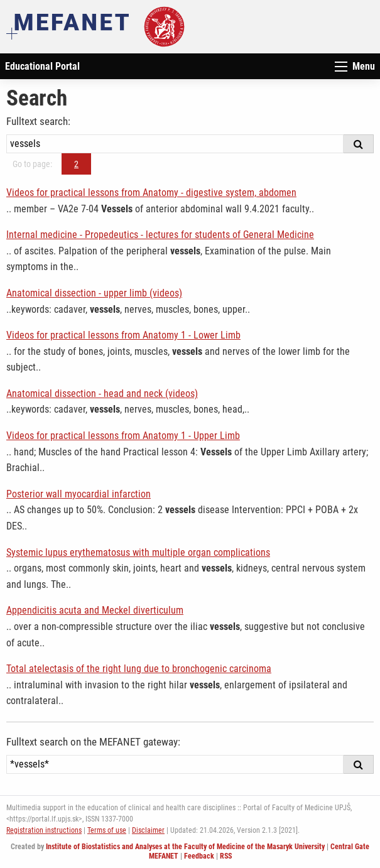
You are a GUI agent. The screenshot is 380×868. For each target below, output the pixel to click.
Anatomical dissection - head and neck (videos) (102, 393)
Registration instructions (44, 830)
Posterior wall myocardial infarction (79, 494)
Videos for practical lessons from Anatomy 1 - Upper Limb (123, 436)
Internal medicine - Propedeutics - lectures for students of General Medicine (160, 235)
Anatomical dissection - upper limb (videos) (94, 293)
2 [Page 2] (76, 164)
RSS (226, 856)
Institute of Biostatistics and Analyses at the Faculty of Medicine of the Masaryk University (185, 847)
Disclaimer (148, 830)
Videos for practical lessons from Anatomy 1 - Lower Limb (123, 335)
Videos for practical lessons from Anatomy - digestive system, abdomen (151, 193)
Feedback (199, 856)
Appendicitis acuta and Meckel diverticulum (95, 610)
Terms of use (107, 830)
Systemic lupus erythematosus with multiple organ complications (138, 552)
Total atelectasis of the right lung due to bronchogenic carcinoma (139, 669)
